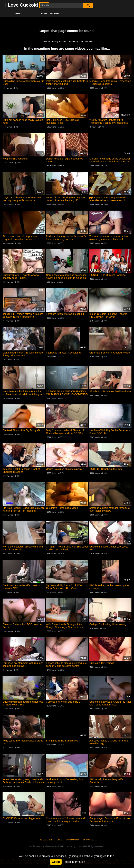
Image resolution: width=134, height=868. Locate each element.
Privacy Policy (72, 840)
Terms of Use (88, 840)
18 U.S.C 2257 (47, 840)
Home (18, 13)
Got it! (56, 862)
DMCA (60, 840)
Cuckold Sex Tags (49, 13)
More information (75, 862)
